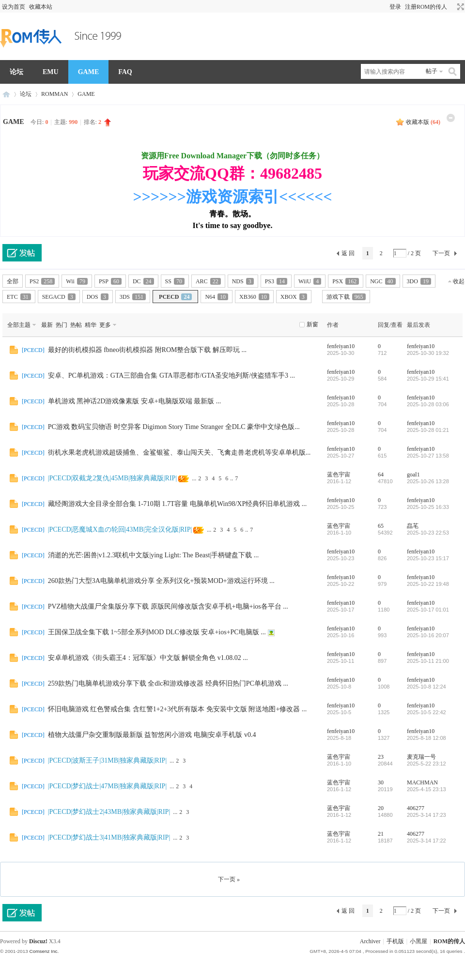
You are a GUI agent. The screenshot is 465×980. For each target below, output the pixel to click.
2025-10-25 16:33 (428, 507)
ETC (19, 297)
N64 (217, 297)
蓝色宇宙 (339, 475)
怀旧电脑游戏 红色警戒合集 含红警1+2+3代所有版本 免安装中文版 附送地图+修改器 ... (178, 709)
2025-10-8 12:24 (426, 687)
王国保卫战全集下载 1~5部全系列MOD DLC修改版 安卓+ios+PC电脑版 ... (157, 632)
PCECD (175, 297)
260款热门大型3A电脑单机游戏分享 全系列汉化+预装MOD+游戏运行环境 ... (161, 581)
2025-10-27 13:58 (428, 456)
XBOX (294, 297)
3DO (419, 281)
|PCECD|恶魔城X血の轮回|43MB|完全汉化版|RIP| (120, 529)
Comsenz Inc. (44, 951)
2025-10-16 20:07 (428, 635)
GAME (89, 72)
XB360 (254, 297)
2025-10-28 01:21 (428, 430)
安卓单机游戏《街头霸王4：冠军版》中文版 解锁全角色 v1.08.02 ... (148, 658)
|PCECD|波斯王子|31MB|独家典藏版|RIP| (108, 760)
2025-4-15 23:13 (426, 789)
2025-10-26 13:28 (428, 481)
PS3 (276, 281)
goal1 (413, 475)
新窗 (312, 324)
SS (175, 281)
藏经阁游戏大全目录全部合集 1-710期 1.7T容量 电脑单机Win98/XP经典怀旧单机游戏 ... (178, 504)
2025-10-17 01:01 (428, 610)
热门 (62, 325)
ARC (208, 281)
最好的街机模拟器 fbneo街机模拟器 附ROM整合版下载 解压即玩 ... (147, 350)
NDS (243, 281)
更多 (105, 325)
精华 (91, 325)
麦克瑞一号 (421, 757)
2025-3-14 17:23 (426, 815)
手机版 (395, 941)
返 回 (348, 253)
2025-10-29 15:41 (428, 379)
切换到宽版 (459, 7)
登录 (395, 7)
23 (381, 757)
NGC (383, 281)
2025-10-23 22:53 (428, 533)
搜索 (453, 71)
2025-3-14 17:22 (426, 841)
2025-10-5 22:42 (426, 712)
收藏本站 (41, 7)
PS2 (42, 281)
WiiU (310, 281)
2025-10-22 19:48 (428, 584)
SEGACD (59, 297)
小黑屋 (418, 941)
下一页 (441, 253)
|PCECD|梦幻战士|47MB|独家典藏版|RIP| (108, 786)
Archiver (370, 941)
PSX (346, 281)
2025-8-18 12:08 (426, 738)
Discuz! (38, 941)
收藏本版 (423, 122)
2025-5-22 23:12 (426, 764)
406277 (416, 808)
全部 (13, 281)
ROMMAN (54, 94)
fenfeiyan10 (341, 346)
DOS (98, 297)
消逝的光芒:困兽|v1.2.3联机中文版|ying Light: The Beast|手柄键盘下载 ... (154, 555)
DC (143, 281)
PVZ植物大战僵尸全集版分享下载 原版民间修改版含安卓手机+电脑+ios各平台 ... (168, 606)
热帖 (76, 325)
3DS (133, 297)
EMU (51, 72)
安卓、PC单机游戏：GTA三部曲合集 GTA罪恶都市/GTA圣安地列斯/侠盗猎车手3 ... (171, 375)
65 (381, 526)
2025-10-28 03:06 (428, 404)
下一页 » (229, 879)
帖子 (432, 71)
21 (381, 834)
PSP (110, 281)
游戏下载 (346, 297)
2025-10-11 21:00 (428, 661)
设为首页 (14, 7)
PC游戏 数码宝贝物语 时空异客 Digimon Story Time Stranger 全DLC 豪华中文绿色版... (174, 427)
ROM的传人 (6, 94)
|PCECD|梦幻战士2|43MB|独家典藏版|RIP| (109, 812)
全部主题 (19, 325)
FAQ (125, 72)
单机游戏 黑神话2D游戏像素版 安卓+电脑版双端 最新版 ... (135, 401)
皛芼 (413, 526)
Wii (77, 281)
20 (381, 808)
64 (381, 475)
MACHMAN (422, 782)
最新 (47, 325)
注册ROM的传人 (426, 7)
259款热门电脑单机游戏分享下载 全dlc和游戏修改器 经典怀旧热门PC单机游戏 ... (168, 683)
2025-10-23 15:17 (428, 558)
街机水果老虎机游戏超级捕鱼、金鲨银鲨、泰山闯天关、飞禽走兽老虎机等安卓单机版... (179, 452)
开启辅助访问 (451, 7)
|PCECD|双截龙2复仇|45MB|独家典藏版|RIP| (113, 478)
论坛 (16, 72)
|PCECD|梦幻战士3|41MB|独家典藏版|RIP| (109, 837)
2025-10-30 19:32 (428, 353)
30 (381, 782)
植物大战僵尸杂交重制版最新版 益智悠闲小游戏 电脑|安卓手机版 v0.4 (152, 735)
